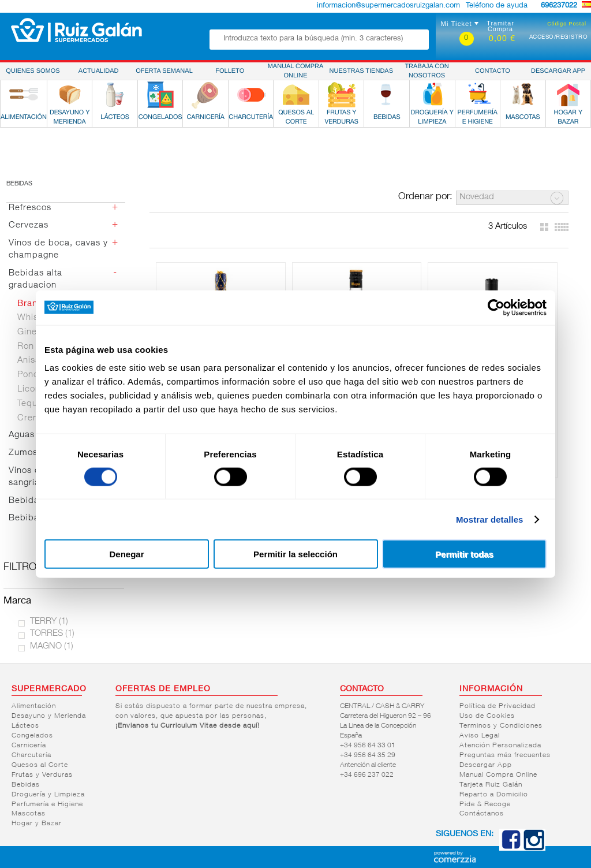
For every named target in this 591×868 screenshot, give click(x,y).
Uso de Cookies (487, 716)
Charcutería (31, 755)
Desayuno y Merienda (49, 716)
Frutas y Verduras (42, 775)
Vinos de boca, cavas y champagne (58, 249)
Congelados (32, 736)
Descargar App (486, 765)
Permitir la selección (295, 554)
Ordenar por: (425, 197)
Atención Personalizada (500, 746)
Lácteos (25, 726)
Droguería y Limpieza (48, 795)
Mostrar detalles (490, 519)
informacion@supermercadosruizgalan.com (388, 6)
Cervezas (29, 226)
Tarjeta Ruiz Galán (491, 785)
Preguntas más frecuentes (505, 755)
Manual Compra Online (498, 775)
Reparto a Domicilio (494, 795)
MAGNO (52, 647)
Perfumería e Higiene (47, 804)
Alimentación (34, 706)
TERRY (49, 622)
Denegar (126, 554)
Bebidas (19, 184)
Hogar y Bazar (37, 824)
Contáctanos (482, 814)
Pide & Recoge (485, 804)
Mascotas (29, 814)
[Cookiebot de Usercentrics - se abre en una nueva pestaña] (496, 307)
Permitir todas (464, 554)
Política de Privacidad (498, 706)
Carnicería (29, 746)
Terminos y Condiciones (501, 726)
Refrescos (30, 208)
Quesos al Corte (40, 765)
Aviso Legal (480, 736)
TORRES (52, 634)
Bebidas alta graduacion (35, 280)
